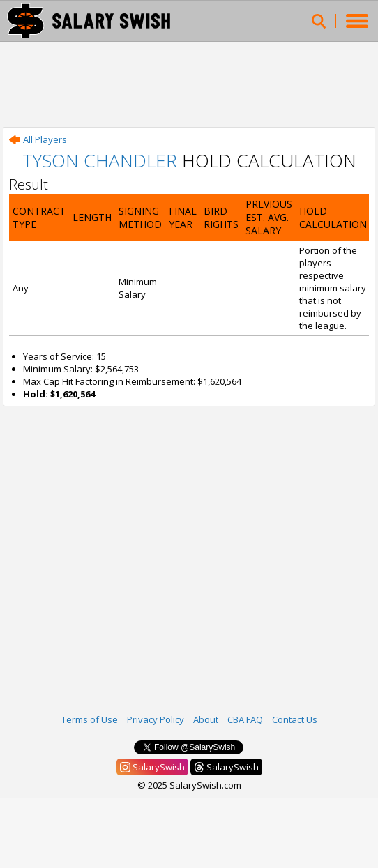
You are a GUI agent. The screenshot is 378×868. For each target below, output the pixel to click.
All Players (38, 139)
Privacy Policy (156, 719)
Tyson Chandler (100, 160)
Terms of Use (90, 719)
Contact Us (295, 719)
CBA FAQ (245, 719)
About (206, 719)
